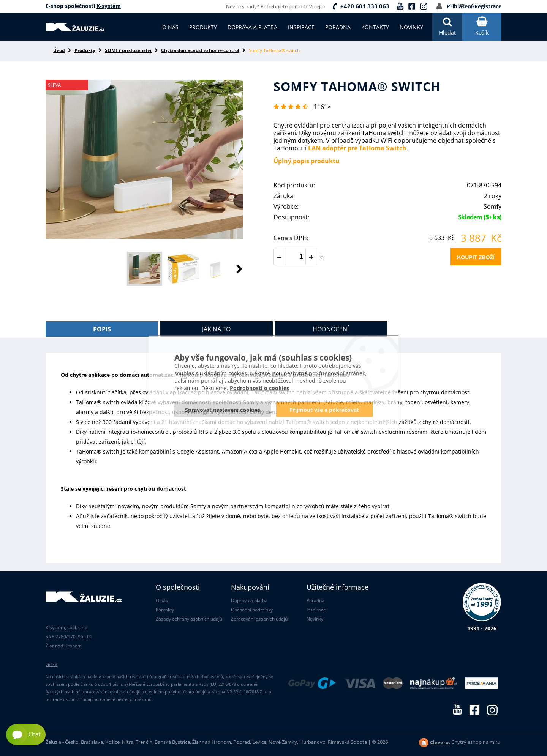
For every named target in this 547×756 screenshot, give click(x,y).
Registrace (488, 6)
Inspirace (316, 610)
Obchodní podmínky (252, 610)
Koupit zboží (476, 257)
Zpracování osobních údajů (259, 619)
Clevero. (440, 742)
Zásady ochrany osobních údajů (189, 619)
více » (51, 664)
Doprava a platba (249, 601)
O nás (162, 601)
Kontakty (165, 610)
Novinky (315, 619)
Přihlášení (460, 6)
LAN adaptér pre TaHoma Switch (357, 148)
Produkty (85, 50)
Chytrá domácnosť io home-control (200, 50)
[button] (232, 269)
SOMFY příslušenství (128, 50)
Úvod (59, 50)
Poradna (315, 601)
